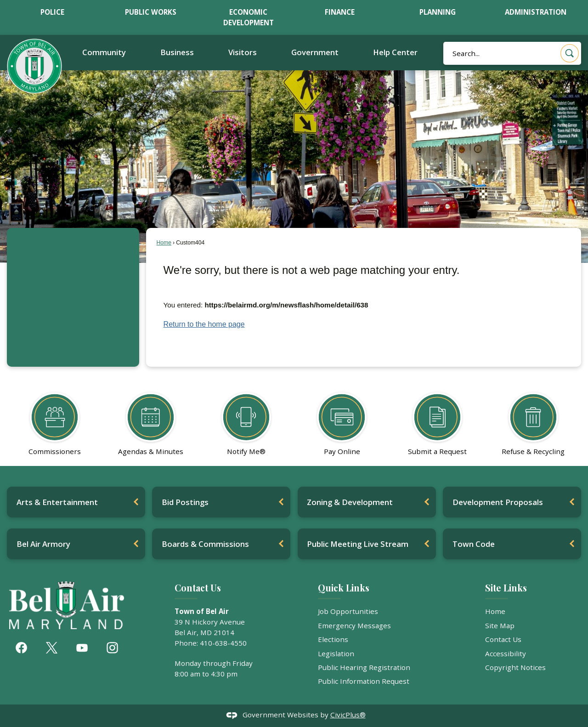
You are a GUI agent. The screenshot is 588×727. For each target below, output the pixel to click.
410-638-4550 (223, 643)
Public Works (151, 12)
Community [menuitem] (104, 52)
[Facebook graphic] (21, 648)
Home (164, 243)
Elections (333, 639)
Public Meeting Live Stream (358, 544)
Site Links (506, 588)
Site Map (500, 625)
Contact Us (503, 639)
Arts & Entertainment (57, 502)
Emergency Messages (354, 625)
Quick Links (344, 588)
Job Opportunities (348, 611)
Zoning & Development (350, 502)
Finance (340, 12)
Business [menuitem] (177, 52)
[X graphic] (52, 648)
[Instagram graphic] (112, 648)
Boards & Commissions (205, 544)
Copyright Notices (515, 667)
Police (52, 12)
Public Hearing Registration (364, 667)
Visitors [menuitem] (243, 52)
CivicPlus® (348, 715)
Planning (438, 12)
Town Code (474, 544)
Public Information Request (364, 681)
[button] (570, 53)
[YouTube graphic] (82, 648)
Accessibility (506, 653)
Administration (536, 12)
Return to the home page (204, 324)
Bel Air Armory (43, 544)
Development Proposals (498, 502)
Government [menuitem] (315, 52)
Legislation (336, 653)
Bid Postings (185, 502)
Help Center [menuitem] (395, 52)
